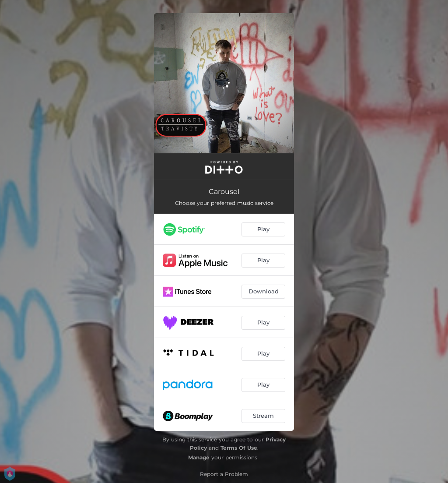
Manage (199, 457)
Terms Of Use (239, 448)
